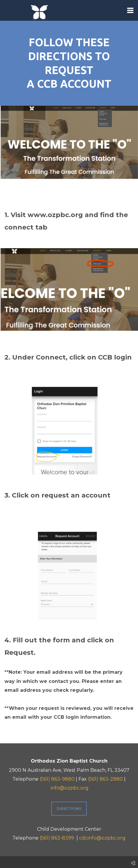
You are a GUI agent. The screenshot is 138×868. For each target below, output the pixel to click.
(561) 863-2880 (105, 779)
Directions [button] (69, 809)
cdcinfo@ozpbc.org (102, 838)
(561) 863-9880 (57, 779)
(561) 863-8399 (57, 838)
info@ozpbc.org (70, 788)
